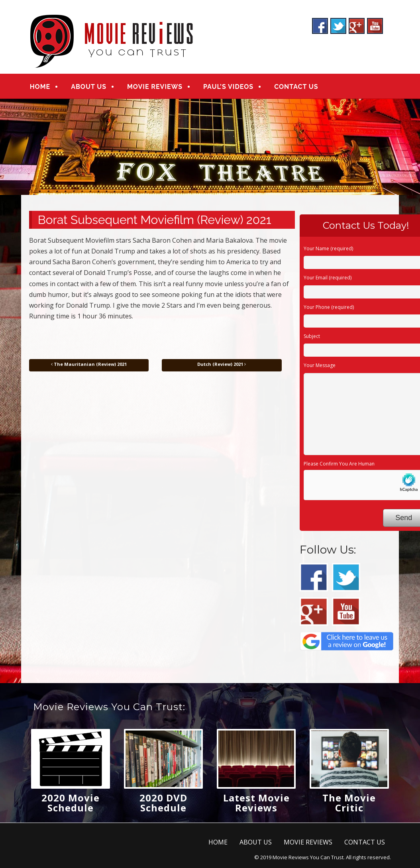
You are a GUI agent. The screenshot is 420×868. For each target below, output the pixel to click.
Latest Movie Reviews (256, 803)
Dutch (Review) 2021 (222, 364)
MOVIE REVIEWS (154, 87)
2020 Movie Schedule (71, 803)
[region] (210, 147)
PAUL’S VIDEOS (228, 87)
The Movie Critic (349, 803)
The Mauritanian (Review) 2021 (89, 364)
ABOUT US (89, 87)
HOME (40, 87)
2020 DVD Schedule (163, 803)
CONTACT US (295, 87)
